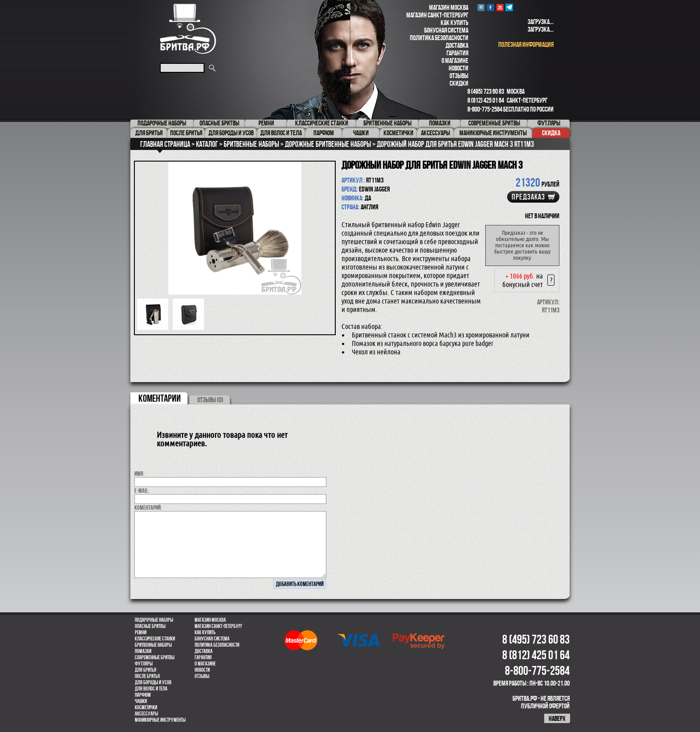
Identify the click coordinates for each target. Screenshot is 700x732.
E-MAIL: (142, 491)
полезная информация (526, 44)
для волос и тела (151, 689)
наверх (557, 718)
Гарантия (457, 53)
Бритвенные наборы (153, 645)
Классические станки (155, 639)
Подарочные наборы (154, 620)
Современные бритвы (155, 657)
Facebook (490, 7)
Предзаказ (528, 197)
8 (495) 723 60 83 (486, 91)
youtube (500, 7)
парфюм (143, 695)
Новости (458, 68)
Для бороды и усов (153, 682)
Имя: (140, 474)
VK (481, 7)
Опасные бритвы (150, 626)
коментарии (160, 398)
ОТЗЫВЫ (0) (210, 400)
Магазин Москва (449, 7)
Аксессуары (146, 714)
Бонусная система (446, 30)
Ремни (141, 632)
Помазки (143, 651)
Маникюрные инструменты (160, 720)
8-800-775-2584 (485, 109)
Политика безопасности (439, 38)
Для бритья (146, 670)
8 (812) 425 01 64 (486, 100)
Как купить (454, 23)
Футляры (144, 664)
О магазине (455, 60)
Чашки (141, 701)
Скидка (551, 133)
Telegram (509, 7)
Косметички (146, 707)
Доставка (457, 45)
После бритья (147, 676)
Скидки (459, 83)
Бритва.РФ (188, 29)
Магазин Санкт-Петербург (437, 15)
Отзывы (459, 76)
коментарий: (148, 507)
